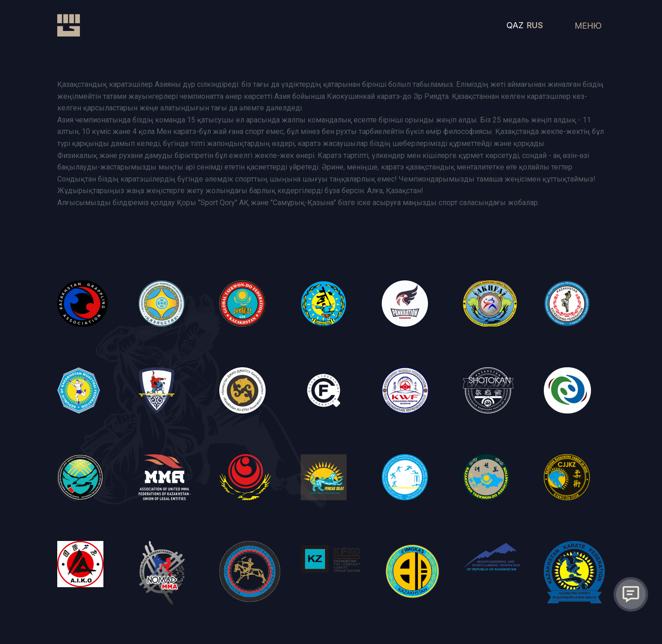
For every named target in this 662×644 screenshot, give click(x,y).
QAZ (515, 25)
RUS (535, 25)
